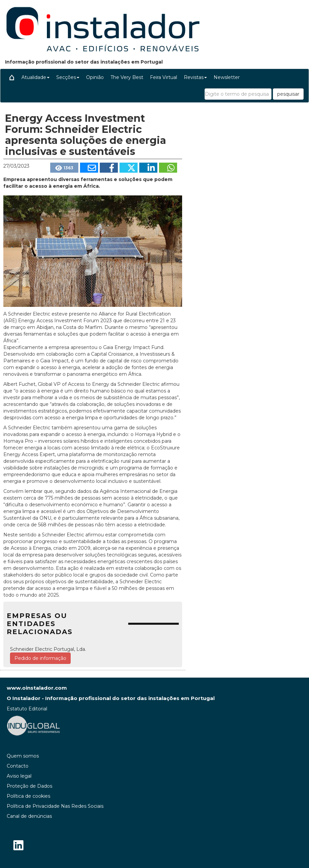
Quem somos (23, 756)
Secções (68, 77)
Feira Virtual (164, 77)
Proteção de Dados (29, 786)
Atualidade (35, 77)
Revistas (195, 77)
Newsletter (227, 77)
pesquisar (288, 94)
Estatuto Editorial (27, 709)
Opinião (95, 77)
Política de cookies (28, 796)
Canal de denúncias (29, 816)
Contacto (18, 766)
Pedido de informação (40, 658)
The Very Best (127, 77)
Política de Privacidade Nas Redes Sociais (55, 806)
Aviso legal (19, 776)
